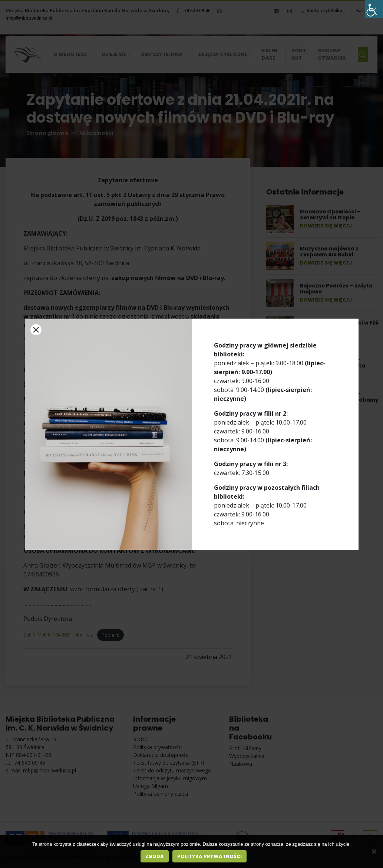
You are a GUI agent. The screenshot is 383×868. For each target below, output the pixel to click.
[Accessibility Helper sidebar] (374, 9)
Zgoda (155, 856)
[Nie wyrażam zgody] (374, 851)
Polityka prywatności (209, 856)
